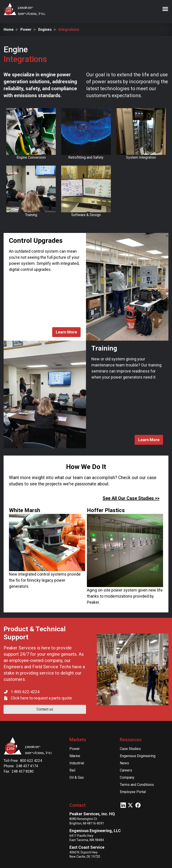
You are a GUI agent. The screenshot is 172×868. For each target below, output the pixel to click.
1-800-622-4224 (25, 692)
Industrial (77, 763)
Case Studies (130, 749)
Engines (45, 30)
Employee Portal (133, 792)
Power (26, 30)
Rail (72, 770)
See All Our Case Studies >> (131, 498)
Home (9, 30)
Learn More (66, 332)
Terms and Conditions (137, 785)
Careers (126, 770)
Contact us (45, 709)
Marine (75, 756)
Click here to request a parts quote (41, 698)
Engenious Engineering (138, 756)
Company (127, 777)
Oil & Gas (77, 777)
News (124, 763)
